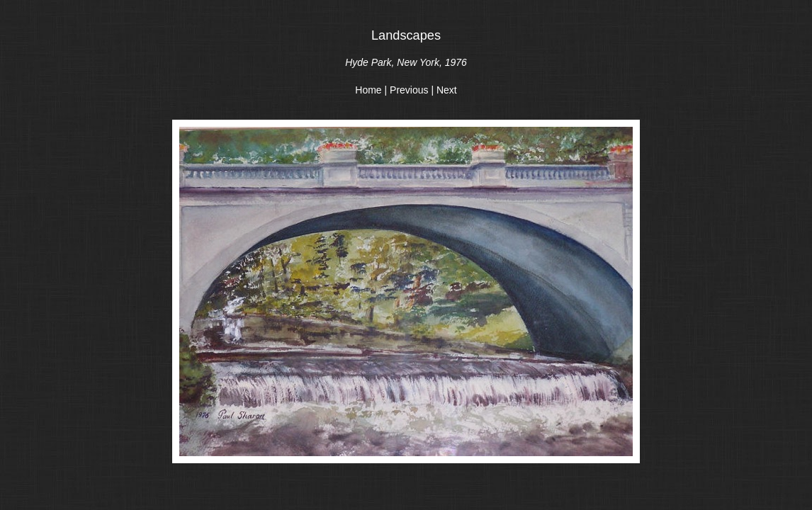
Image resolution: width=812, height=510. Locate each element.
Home (368, 90)
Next (447, 90)
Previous (409, 90)
